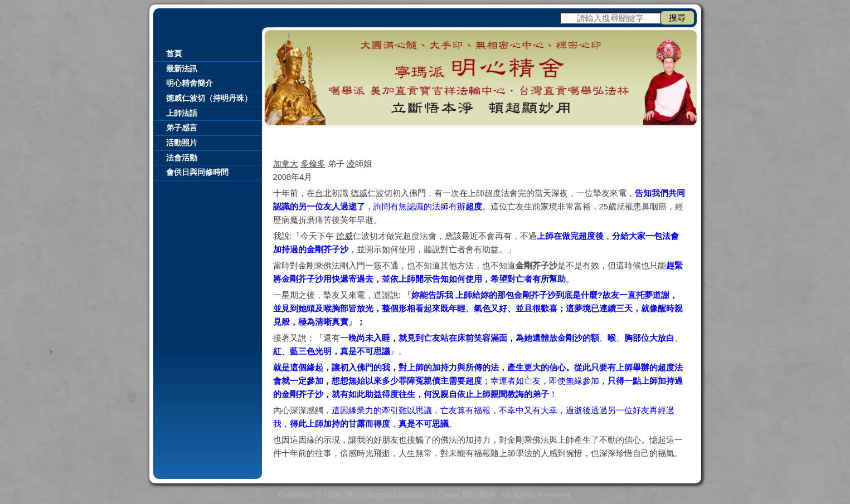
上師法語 (182, 113)
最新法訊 (182, 69)
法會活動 (182, 158)
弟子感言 (182, 128)
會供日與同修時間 (197, 172)
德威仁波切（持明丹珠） (209, 98)
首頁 (174, 54)
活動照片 (182, 143)
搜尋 (677, 18)
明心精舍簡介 (190, 83)
